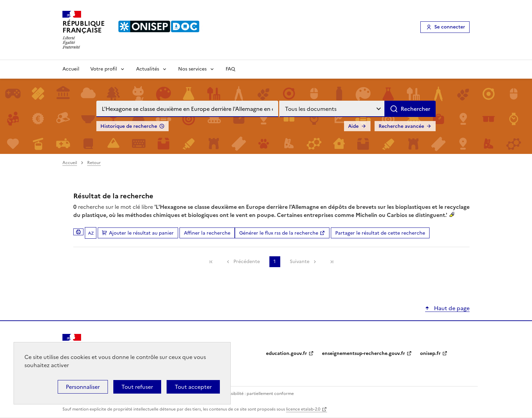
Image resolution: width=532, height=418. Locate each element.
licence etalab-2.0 (303, 409)
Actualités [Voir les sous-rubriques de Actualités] (148, 69)
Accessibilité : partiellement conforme (256, 394)
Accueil (71, 69)
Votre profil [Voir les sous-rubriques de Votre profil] (104, 69)
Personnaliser (83, 387)
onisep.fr (430, 353)
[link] (211, 262)
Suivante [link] (300, 262)
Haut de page (451, 308)
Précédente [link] (247, 262)
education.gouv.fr (287, 353)
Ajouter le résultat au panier (141, 233)
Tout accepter (193, 387)
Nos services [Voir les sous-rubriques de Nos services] (192, 69)
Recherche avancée (401, 126)
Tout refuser (137, 387)
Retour (94, 163)
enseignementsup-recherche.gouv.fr (364, 353)
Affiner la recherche (207, 233)
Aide (353, 126)
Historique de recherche (129, 126)
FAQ (230, 69)
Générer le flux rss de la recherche (279, 233)
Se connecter (450, 27)
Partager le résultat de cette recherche (380, 233)
